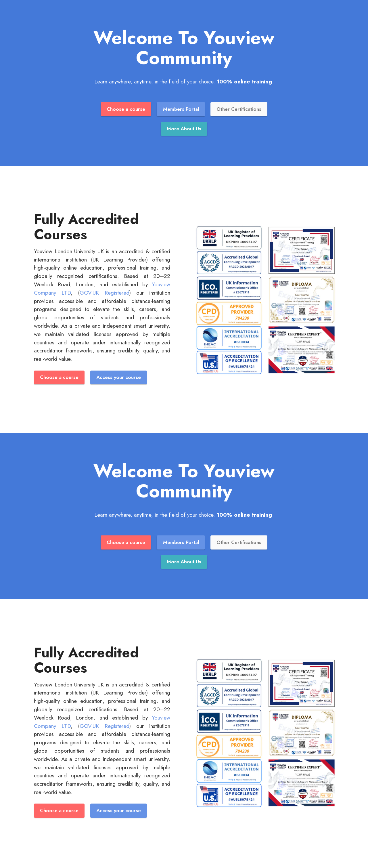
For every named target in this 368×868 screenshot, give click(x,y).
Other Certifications (240, 109)
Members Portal (181, 109)
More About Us (184, 129)
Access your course (119, 378)
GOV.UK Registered (104, 293)
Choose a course (125, 109)
